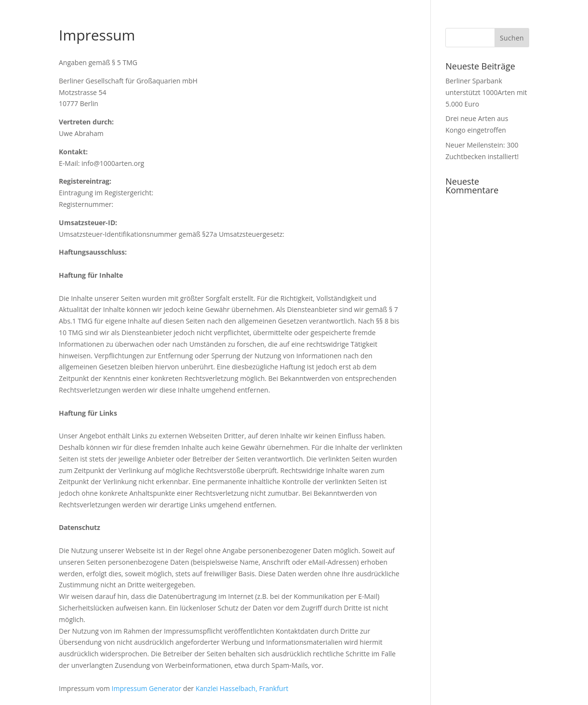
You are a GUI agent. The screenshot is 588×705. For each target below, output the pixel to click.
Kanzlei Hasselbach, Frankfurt (242, 688)
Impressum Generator (147, 688)
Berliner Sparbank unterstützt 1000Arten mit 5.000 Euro (486, 92)
